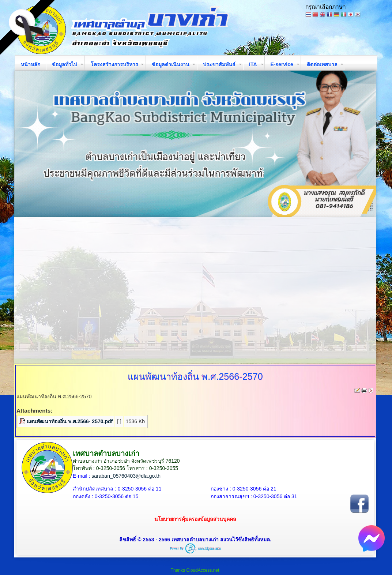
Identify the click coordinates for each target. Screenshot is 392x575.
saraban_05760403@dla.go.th (126, 476)
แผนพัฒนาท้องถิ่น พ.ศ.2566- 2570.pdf (70, 421)
